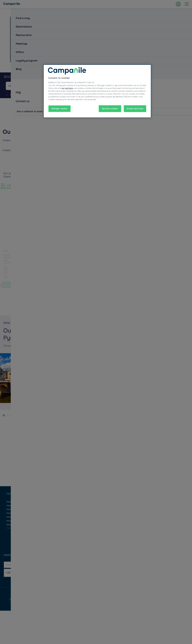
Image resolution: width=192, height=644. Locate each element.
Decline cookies (110, 109)
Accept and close (135, 109)
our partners (67, 88)
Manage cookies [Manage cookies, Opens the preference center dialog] (59, 109)
